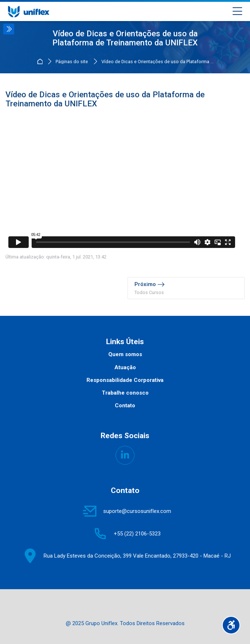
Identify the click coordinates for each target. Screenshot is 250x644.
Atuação (125, 367)
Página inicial (41, 62)
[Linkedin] (125, 455)
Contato (125, 405)
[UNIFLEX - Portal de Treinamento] (29, 12)
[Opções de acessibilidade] (231, 625)
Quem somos (125, 354)
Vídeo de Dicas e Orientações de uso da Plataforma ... (158, 62)
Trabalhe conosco (125, 393)
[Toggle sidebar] (9, 29)
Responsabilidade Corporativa (125, 380)
